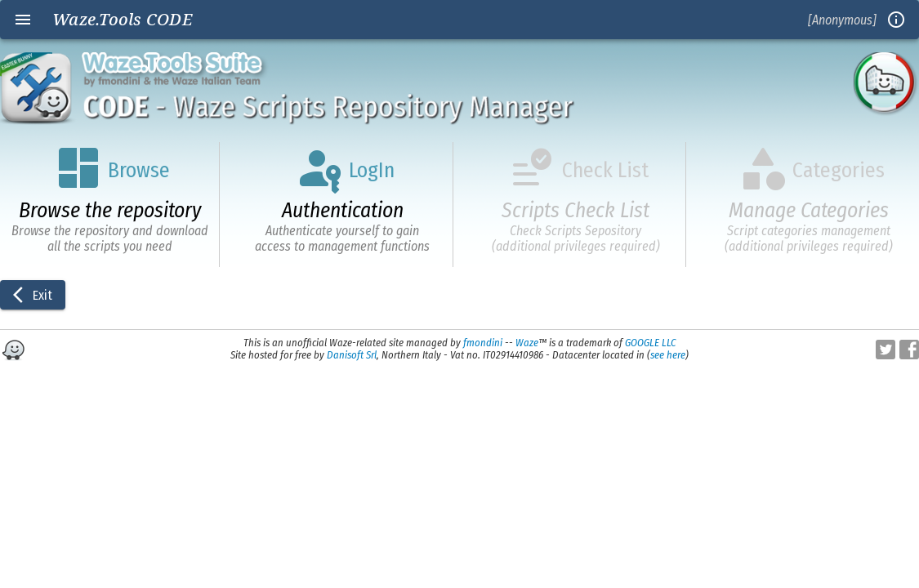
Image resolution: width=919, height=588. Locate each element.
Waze (527, 343)
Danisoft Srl (352, 355)
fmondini (483, 343)
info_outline (896, 20)
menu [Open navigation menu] (23, 20)
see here (668, 355)
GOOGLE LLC (650, 343)
